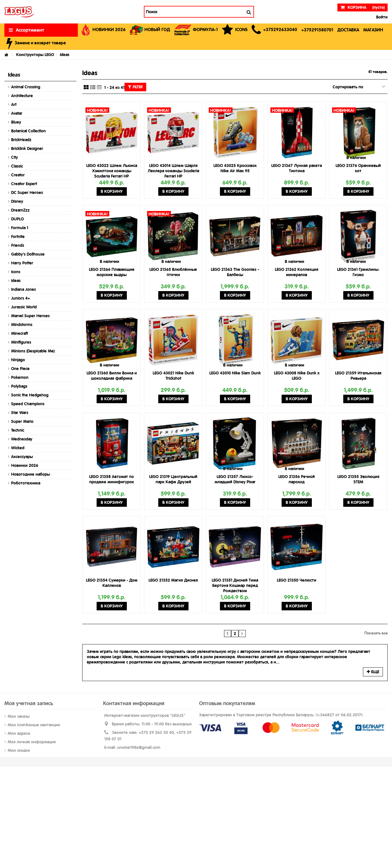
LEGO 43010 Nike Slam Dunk (235, 373)
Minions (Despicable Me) (33, 351)
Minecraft (20, 333)
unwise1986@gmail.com (139, 747)
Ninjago (18, 360)
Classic (17, 166)
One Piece (20, 369)
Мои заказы (19, 716)
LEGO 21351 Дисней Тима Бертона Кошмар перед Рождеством (235, 585)
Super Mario (22, 421)
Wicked (18, 448)
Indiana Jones (23, 289)
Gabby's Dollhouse (28, 254)
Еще (373, 672)
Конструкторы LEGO (35, 55)
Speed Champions (28, 404)
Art (14, 104)
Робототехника (26, 483)
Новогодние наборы (31, 474)
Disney (17, 201)
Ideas (16, 281)
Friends (18, 245)
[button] (274, 30)
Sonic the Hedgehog (30, 395)
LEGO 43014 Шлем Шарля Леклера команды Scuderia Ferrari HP (173, 171)
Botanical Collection (28, 131)
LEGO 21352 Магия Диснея (173, 580)
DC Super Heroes (27, 192)
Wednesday (22, 439)
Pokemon (20, 377)
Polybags (19, 386)
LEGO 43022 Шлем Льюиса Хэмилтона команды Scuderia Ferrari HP (112, 171)
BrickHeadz (21, 140)
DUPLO (17, 219)
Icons (16, 272)
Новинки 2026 (25, 465)
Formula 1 (20, 228)
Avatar (17, 113)
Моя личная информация (32, 742)
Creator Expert (24, 184)
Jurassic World (24, 307)
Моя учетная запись (29, 703)
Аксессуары (22, 457)
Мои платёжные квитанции (34, 725)
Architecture (22, 96)
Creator (18, 175)
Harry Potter (22, 263)
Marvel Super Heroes (30, 316)
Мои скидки (19, 750)
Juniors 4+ (21, 298)
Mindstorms (22, 325)
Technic (18, 430)
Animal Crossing (26, 87)
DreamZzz (20, 210)
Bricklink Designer (27, 148)
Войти (381, 17)
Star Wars (20, 413)
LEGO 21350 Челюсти (297, 580)
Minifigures (21, 342)
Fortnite (18, 237)
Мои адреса (19, 733)
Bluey (16, 122)
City (15, 157)
